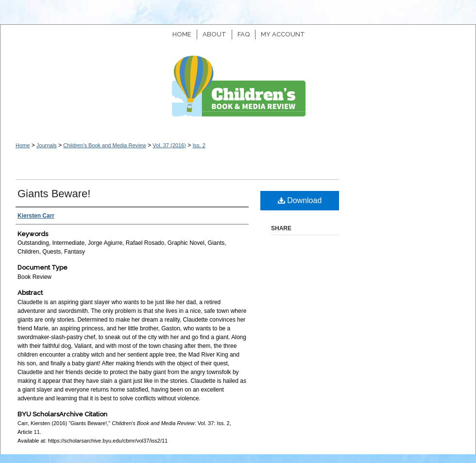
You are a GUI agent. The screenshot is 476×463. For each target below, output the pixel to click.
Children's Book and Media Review (238, 91)
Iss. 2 (199, 145)
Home (23, 145)
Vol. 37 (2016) (169, 145)
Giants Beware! (54, 194)
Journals (47, 145)
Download (300, 200)
